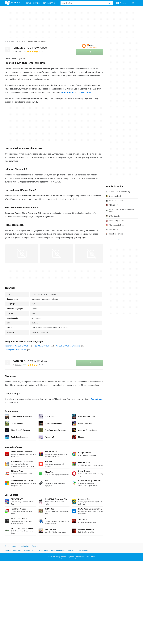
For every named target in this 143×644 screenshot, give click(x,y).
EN (134, 3)
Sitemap (35, 546)
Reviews (37, 3)
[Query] (87, 3)
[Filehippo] (13, 3)
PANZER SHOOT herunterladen (68, 346)
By (17, 52)
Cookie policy (29, 550)
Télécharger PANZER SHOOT (17, 346)
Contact (15, 546)
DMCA (70, 550)
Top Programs (49, 3)
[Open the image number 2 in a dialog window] (91, 254)
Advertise (25, 546)
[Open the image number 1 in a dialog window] (57, 254)
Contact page (97, 399)
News (29, 3)
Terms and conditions (13, 550)
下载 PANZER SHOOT (42, 346)
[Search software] (109, 3)
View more (122, 240)
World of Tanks (67, 92)
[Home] (6, 41)
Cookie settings (82, 550)
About (7, 546)
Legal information (58, 550)
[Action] (24, 41)
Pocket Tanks (85, 92)
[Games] (18, 41)
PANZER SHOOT (30, 48)
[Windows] (11, 41)
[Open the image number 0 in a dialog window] (22, 254)
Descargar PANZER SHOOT (16, 350)
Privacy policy (43, 550)
